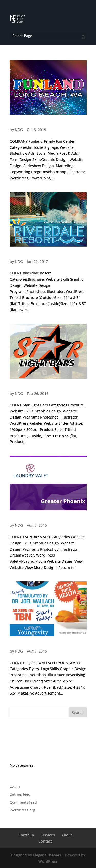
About (67, 835)
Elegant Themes (47, 855)
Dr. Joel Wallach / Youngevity (34, 646)
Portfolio (26, 835)
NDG (19, 130)
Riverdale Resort (23, 256)
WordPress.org (22, 810)
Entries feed (20, 794)
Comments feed (23, 802)
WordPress (48, 861)
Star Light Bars (22, 388)
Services (48, 835)
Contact (45, 841)
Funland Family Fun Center (32, 124)
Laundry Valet (21, 520)
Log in (15, 786)
